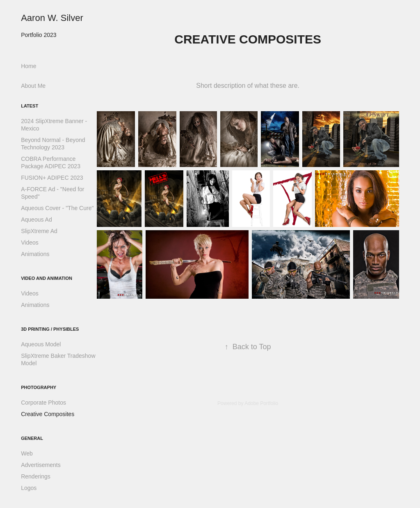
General (32, 438)
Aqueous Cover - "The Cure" (57, 208)
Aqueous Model (41, 344)
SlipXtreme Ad (39, 231)
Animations (35, 254)
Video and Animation (47, 278)
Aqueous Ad (37, 220)
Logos (29, 488)
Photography (39, 387)
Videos (30, 243)
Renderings (36, 476)
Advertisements (41, 465)
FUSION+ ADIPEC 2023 (52, 178)
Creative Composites (48, 414)
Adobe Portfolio (261, 403)
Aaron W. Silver (52, 18)
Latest (30, 106)
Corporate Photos (43, 403)
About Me (33, 86)
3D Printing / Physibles (50, 329)
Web (27, 453)
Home (29, 66)
